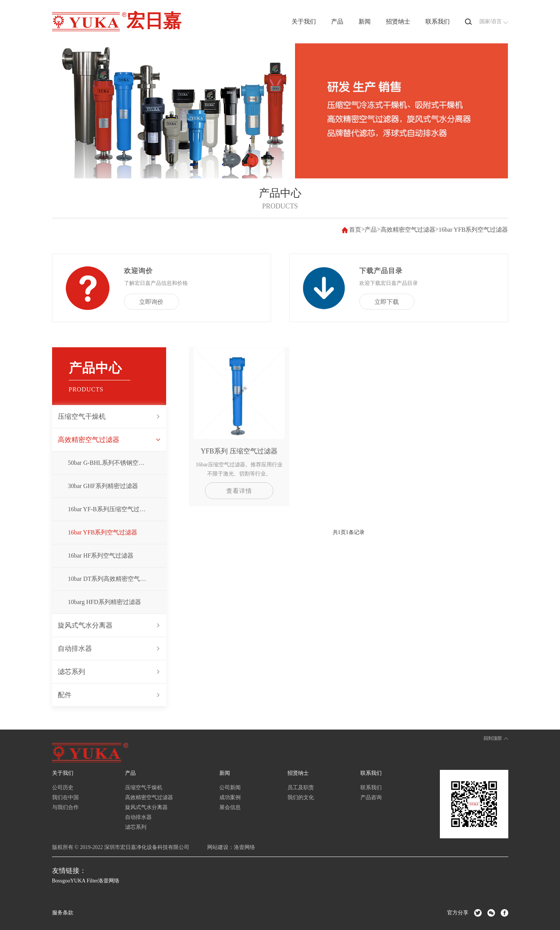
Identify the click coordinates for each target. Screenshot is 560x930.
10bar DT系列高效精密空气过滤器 (113, 579)
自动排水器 (75, 649)
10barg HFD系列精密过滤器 (105, 602)
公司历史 (63, 788)
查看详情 (239, 491)
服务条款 (63, 913)
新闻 (365, 21)
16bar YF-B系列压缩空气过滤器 (110, 509)
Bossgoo (61, 881)
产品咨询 (371, 797)
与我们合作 (65, 807)
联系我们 (438, 21)
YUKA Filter (84, 881)
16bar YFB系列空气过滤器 (474, 230)
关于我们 (304, 21)
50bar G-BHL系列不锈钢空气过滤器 (115, 463)
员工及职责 (301, 788)
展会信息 (230, 807)
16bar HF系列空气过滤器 (101, 556)
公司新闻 (230, 788)
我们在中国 (65, 797)
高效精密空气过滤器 (408, 230)
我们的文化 (301, 797)
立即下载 (387, 302)
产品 (337, 21)
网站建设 (218, 847)
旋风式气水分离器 (85, 625)
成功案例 (230, 797)
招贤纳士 (398, 21)
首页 (355, 230)
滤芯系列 (71, 672)
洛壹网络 (244, 847)
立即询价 (151, 302)
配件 (65, 695)
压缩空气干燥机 (82, 417)
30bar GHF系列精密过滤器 (103, 486)
